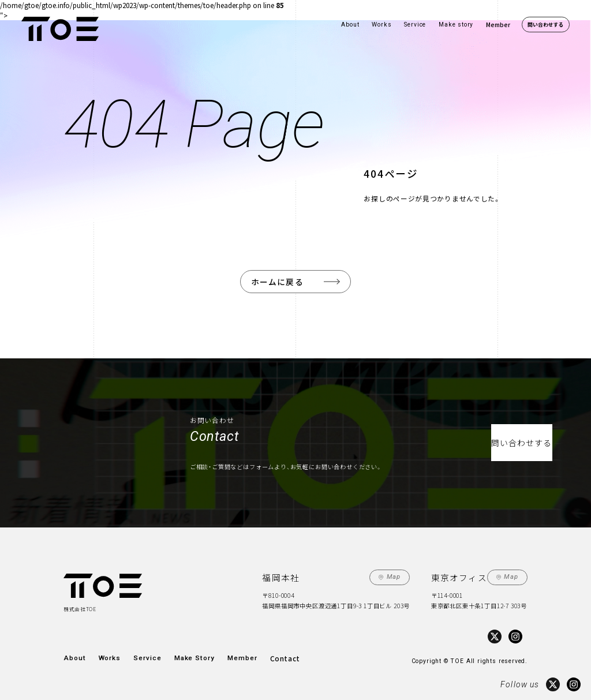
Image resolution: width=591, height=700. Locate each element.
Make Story (185, 654)
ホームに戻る (278, 280)
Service (415, 25)
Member (498, 25)
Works (381, 25)
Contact (268, 654)
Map (395, 575)
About (350, 25)
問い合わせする (546, 25)
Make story (456, 25)
